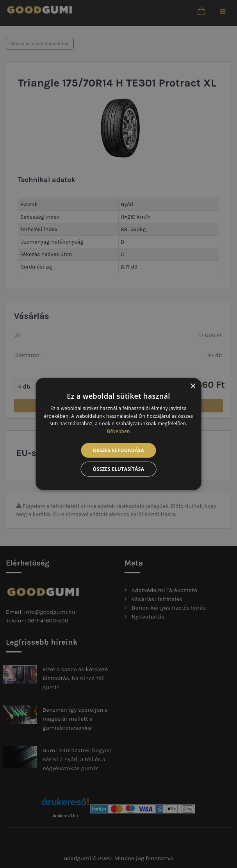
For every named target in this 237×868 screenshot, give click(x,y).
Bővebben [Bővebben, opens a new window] (118, 431)
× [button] (193, 386)
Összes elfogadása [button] (119, 450)
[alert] (118, 434)
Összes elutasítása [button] (119, 469)
